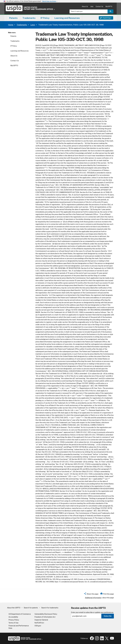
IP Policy (14, 46)
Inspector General (41, 620)
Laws (33, 25)
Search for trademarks (50, 608)
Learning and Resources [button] (67, 18)
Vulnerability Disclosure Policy (46, 614)
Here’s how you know (50, 1)
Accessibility (13, 617)
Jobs (92, 6)
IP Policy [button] (45, 18)
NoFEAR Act (39, 623)
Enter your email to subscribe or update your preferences (92, 612)
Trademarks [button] (29, 18)
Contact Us (99, 6)
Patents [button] (13, 18)
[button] (91, 594)
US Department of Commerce (20, 614)
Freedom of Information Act (45, 617)
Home (11, 25)
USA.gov (38, 626)
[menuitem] (13, 18)
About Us (85, 6)
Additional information (93, 598)
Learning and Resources (19, 51)
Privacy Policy (14, 620)
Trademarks (22, 25)
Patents (13, 36)
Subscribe (108, 616)
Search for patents (31, 608)
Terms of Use (13, 623)
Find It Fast (105, 18)
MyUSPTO (109, 6)
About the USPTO (14, 608)
